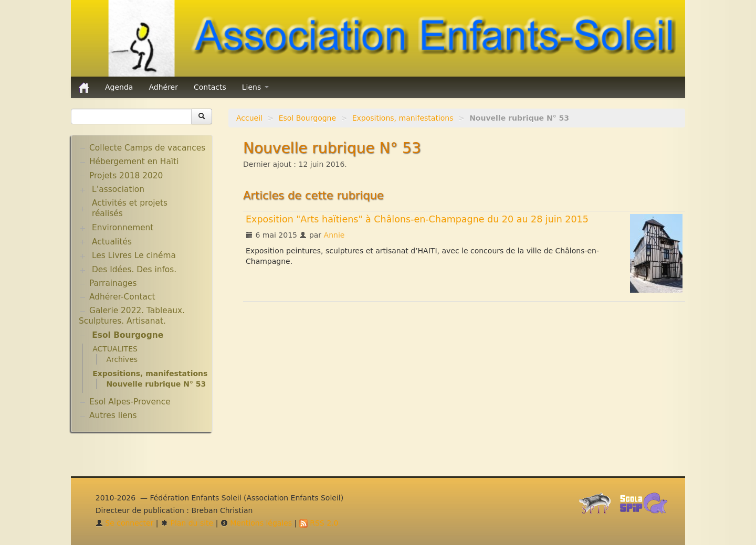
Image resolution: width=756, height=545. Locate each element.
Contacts (210, 87)
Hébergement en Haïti (134, 162)
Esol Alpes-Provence (130, 402)
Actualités (112, 242)
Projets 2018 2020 (126, 176)
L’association (118, 189)
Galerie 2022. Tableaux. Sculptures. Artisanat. (132, 316)
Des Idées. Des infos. (134, 270)
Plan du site (187, 523)
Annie (334, 235)
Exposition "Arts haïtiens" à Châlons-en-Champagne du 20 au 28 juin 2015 (417, 219)
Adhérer (163, 87)
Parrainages (113, 283)
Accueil (249, 118)
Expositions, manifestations (403, 118)
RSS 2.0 (319, 523)
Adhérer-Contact (122, 297)
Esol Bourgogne (307, 118)
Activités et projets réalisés (130, 208)
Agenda (119, 87)
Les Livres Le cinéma (134, 255)
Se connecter (125, 523)
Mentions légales (256, 523)
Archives (122, 359)
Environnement (123, 228)
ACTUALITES (115, 349)
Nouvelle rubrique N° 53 (156, 384)
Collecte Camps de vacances (147, 148)
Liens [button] (255, 87)
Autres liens (113, 415)
